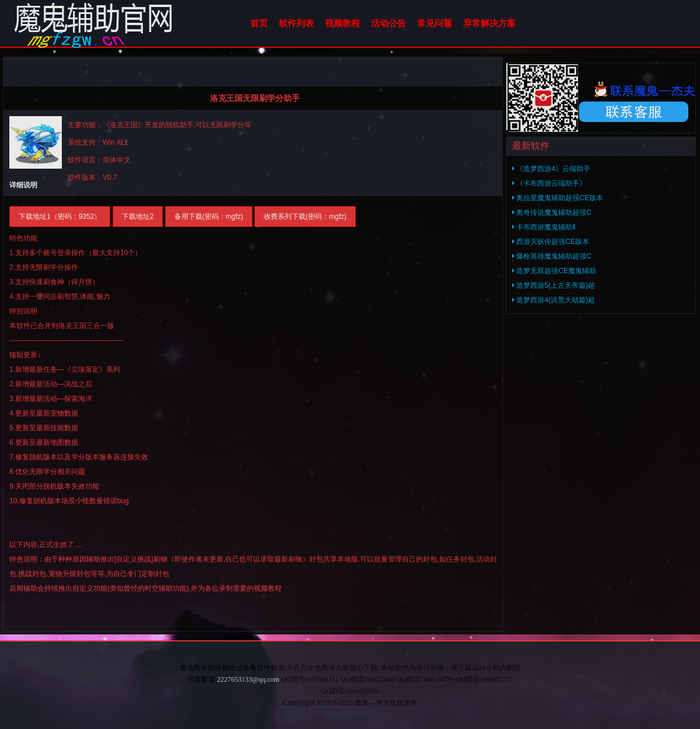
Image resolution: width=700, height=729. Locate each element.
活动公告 (388, 23)
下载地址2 (138, 217)
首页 (259, 23)
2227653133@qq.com (248, 679)
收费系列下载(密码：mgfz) (305, 217)
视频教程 (342, 23)
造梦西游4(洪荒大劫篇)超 (554, 300)
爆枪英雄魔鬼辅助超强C (552, 256)
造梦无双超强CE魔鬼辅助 (554, 271)
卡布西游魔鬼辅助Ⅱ (544, 227)
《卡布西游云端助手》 (549, 183)
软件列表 (296, 23)
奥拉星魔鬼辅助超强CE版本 (558, 198)
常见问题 (435, 23)
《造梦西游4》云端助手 (551, 169)
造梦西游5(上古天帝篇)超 (554, 285)
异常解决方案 (489, 23)
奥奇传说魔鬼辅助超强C (552, 212)
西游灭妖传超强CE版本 (551, 242)
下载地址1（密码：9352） (60, 217)
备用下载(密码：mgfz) (209, 217)
